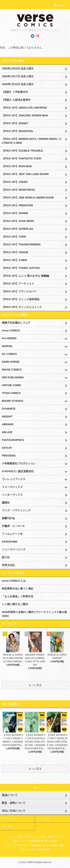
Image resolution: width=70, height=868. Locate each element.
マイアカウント (9, 819)
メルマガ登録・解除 (54, 845)
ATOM (48, 850)
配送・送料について (51, 837)
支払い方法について (28, 837)
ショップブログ (27, 850)
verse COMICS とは (14, 581)
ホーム (12, 837)
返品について (20, 841)
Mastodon (36, 845)
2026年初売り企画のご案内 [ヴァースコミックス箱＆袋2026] (34, 614)
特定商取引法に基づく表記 (18, 589)
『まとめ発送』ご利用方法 (18, 596)
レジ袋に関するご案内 (15, 604)
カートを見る (43, 819)
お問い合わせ (8, 826)
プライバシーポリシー (17, 845)
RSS (40, 850)
